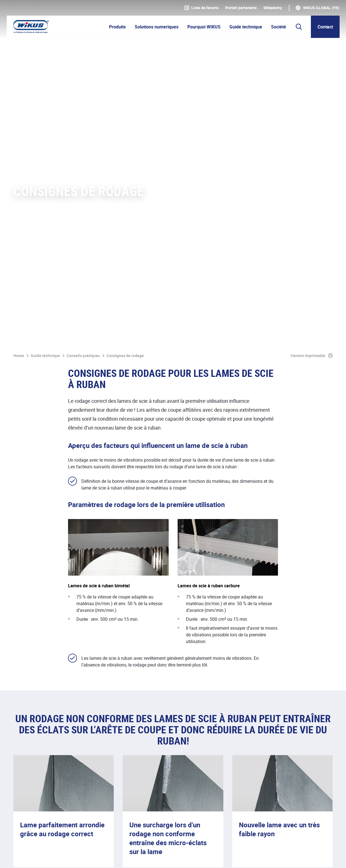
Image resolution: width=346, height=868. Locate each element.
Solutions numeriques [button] (157, 27)
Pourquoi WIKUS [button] (204, 27)
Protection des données (79, 858)
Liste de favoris (202, 8)
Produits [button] (117, 27)
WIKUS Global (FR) (321, 8)
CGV (115, 858)
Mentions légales (30, 858)
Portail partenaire (241, 8)
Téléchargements (169, 858)
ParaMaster (260, 618)
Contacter (318, 727)
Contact (325, 27)
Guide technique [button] (246, 27)
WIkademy (273, 8)
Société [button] (279, 27)
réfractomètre (214, 654)
